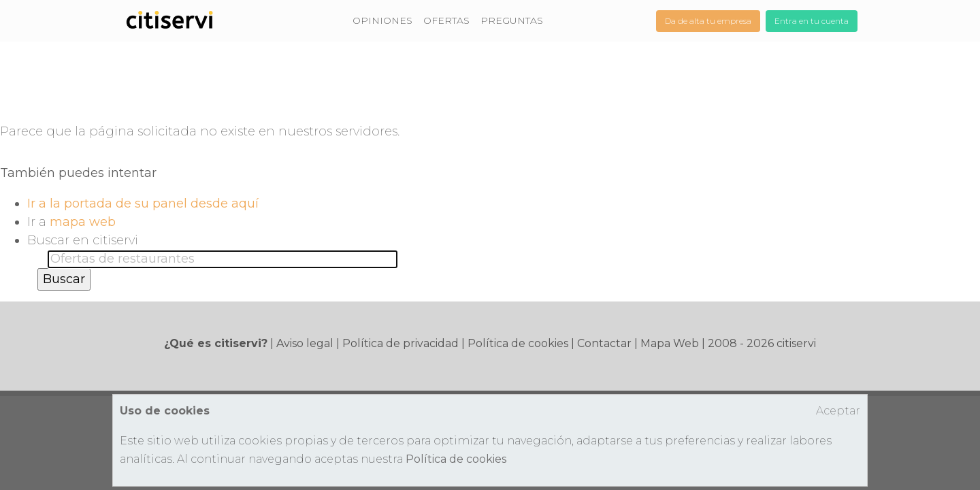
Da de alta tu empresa (708, 21)
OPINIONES (382, 20)
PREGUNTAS (512, 20)
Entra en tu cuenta (812, 21)
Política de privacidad (401, 343)
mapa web (83, 222)
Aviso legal (305, 343)
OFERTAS (446, 20)
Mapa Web (670, 343)
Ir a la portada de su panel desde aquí (143, 203)
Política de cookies (518, 343)
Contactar (604, 343)
